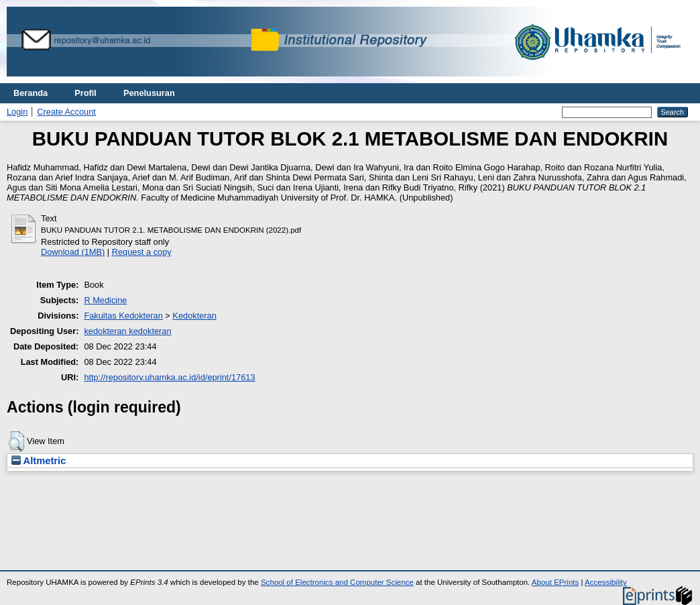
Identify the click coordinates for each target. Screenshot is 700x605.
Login (17, 112)
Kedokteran (194, 316)
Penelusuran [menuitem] (149, 93)
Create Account (66, 112)
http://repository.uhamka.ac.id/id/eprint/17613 (169, 377)
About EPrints (555, 582)
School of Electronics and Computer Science (337, 582)
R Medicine (105, 300)
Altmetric (39, 461)
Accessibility (606, 582)
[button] (16, 441)
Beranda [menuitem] (31, 93)
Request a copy (142, 252)
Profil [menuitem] (85, 93)
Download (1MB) (73, 252)
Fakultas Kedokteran (123, 316)
